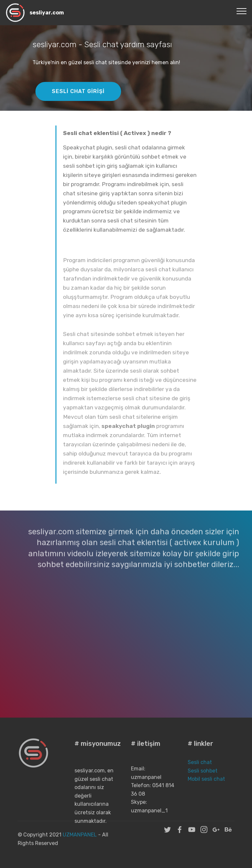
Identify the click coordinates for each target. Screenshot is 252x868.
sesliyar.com (47, 13)
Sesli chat (200, 769)
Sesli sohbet (203, 777)
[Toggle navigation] (242, 11)
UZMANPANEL (80, 839)
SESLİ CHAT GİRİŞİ (78, 91)
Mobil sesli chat (206, 786)
